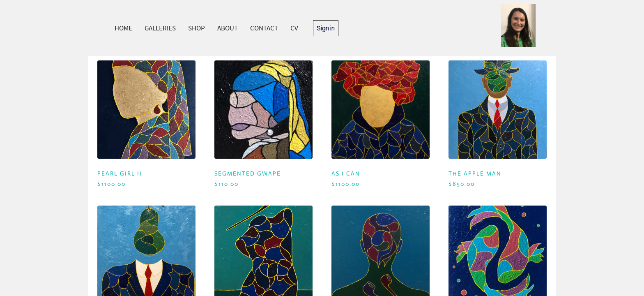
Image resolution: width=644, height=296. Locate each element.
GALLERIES (160, 28)
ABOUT (228, 28)
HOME (123, 28)
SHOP (197, 28)
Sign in (326, 28)
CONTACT (264, 28)
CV (294, 28)
